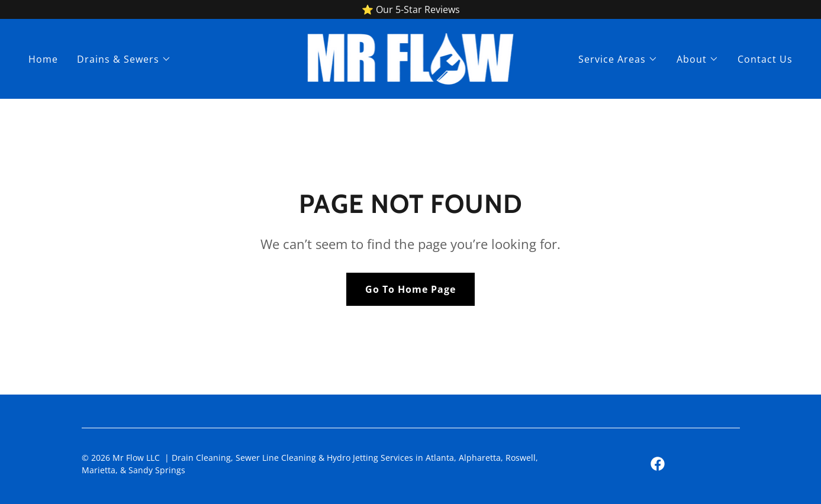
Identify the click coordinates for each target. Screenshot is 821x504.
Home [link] (43, 59)
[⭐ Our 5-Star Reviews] (410, 9)
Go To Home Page (410, 289)
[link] (411, 58)
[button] (124, 59)
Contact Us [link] (765, 59)
